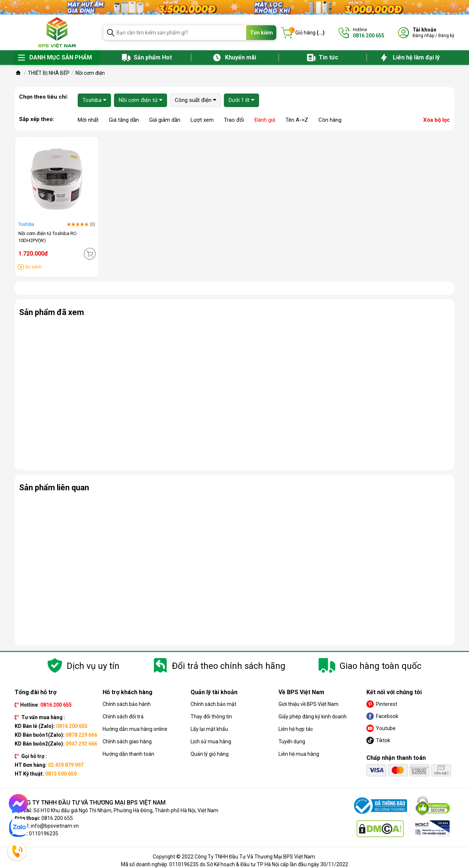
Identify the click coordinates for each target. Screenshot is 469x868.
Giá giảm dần (165, 120)
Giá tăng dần (124, 120)
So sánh (34, 267)
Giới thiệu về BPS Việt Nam (309, 704)
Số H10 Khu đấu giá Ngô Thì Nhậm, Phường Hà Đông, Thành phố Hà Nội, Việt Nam (126, 810)
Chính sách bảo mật (213, 704)
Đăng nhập (423, 36)
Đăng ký (446, 36)
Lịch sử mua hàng (211, 741)
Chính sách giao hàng (127, 741)
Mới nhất (88, 120)
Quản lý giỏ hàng (210, 754)
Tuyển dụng (292, 741)
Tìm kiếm (261, 33)
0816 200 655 (57, 818)
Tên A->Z (297, 120)
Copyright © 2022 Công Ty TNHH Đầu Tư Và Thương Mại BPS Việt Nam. (234, 857)
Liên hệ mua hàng (299, 754)
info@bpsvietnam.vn (55, 826)
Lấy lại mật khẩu (209, 729)
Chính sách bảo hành (127, 704)
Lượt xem (202, 120)
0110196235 (44, 834)
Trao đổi (234, 120)
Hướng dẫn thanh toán (128, 754)
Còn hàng (330, 120)
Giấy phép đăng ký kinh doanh (313, 717)
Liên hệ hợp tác (296, 729)
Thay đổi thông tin (211, 717)
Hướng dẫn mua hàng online (135, 729)
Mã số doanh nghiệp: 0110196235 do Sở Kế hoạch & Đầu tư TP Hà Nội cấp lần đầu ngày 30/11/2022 (234, 864)
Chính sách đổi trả (123, 717)
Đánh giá (265, 120)
